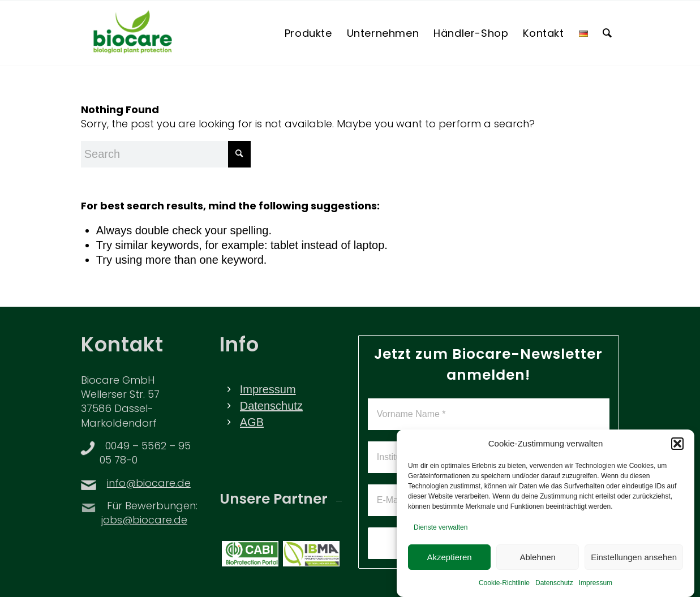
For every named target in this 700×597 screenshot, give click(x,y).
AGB (252, 422)
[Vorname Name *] (489, 414)
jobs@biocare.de (144, 521)
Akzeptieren (449, 561)
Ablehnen (537, 561)
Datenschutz (554, 587)
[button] (677, 448)
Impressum (596, 587)
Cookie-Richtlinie (504, 587)
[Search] (607, 33)
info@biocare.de (149, 484)
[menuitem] (308, 33)
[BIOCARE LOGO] (133, 33)
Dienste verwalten (441, 531)
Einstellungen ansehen (634, 561)
